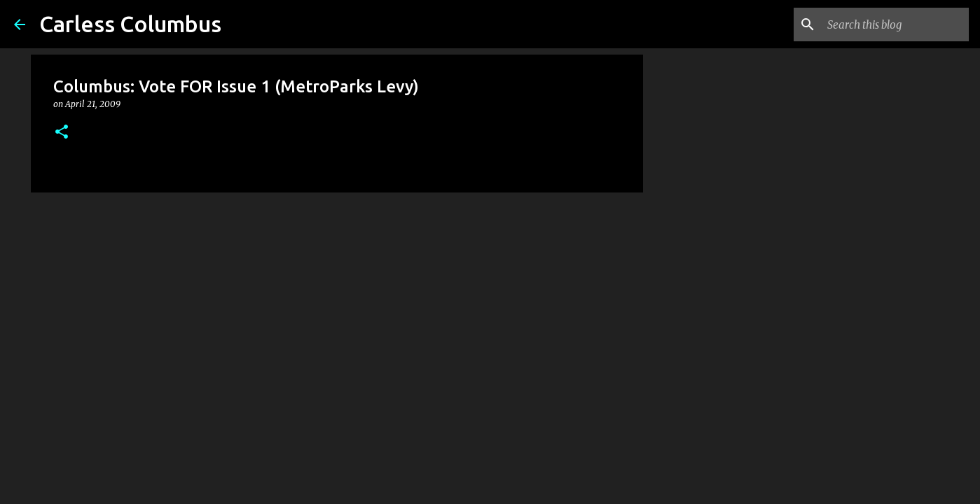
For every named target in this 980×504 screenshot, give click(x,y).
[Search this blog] (895, 24)
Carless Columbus (130, 24)
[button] (62, 133)
